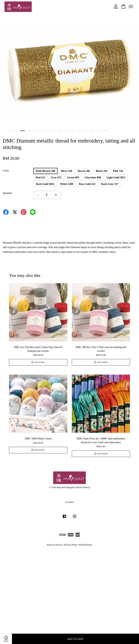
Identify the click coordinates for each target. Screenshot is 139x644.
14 (92, 131)
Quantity (8, 193)
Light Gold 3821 (116, 177)
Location (69, 502)
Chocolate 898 (93, 177)
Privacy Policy (71, 545)
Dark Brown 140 (45, 171)
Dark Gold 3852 (45, 184)
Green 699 (73, 177)
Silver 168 (66, 171)
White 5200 (67, 184)
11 (73, 131)
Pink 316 (118, 171)
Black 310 (102, 171)
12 (80, 131)
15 (99, 131)
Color (6, 171)
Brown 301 (84, 171)
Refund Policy (86, 545)
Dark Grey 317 (110, 184)
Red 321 (41, 177)
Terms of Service (55, 545)
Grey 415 (56, 177)
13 (86, 131)
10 (67, 131)
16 (105, 131)
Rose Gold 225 (87, 184)
